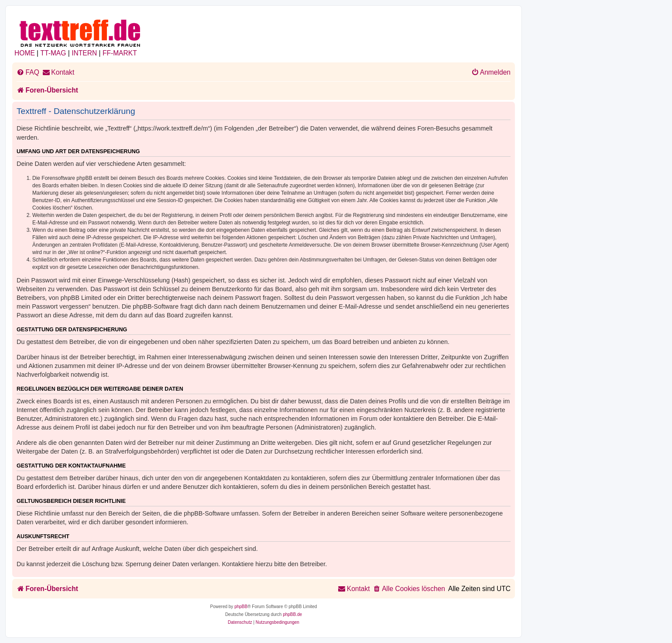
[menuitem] (28, 72)
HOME (25, 53)
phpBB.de (292, 614)
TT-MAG (53, 53)
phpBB (241, 607)
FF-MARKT (120, 53)
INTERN (84, 53)
